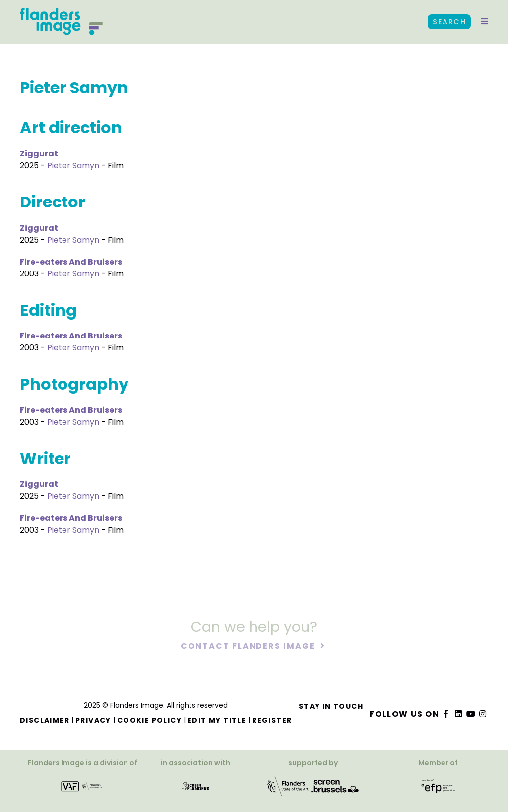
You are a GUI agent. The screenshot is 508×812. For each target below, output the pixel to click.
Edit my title (217, 720)
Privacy (93, 720)
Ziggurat (39, 154)
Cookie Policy (149, 720)
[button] (485, 22)
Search (449, 22)
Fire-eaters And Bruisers (71, 262)
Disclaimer (45, 720)
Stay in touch (331, 706)
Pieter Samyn (73, 166)
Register (272, 720)
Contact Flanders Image (249, 646)
